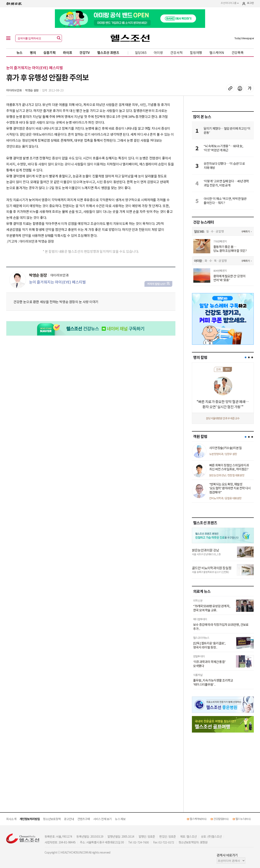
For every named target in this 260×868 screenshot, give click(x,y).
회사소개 (11, 819)
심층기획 (49, 52)
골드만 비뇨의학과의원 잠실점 (212, 568)
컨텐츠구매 (84, 819)
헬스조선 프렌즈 (108, 52)
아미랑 (158, 52)
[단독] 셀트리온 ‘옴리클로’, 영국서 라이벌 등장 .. (209, 645)
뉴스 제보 (120, 819)
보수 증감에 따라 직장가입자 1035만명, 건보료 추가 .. (221, 627)
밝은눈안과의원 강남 (205, 550)
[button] (246, 357)
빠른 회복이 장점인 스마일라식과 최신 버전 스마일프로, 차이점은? (229, 467)
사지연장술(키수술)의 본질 (225, 448)
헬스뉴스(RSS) (243, 819)
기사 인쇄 (240, 88)
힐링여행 (196, 52)
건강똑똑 (238, 52)
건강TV (85, 52)
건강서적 (176, 52)
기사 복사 (230, 88)
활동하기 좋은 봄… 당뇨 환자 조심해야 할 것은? (230, 249)
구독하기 (245, 231)
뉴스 (19, 52)
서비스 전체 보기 (103, 819)
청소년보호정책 (52, 819)
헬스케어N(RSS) (198, 819)
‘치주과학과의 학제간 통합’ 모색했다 (209, 664)
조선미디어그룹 (230, 3)
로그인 (250, 3)
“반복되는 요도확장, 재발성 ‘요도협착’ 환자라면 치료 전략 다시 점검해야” (230, 488)
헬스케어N (217, 52)
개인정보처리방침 (30, 819)
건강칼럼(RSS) (221, 819)
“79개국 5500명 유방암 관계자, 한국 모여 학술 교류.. (212, 608)
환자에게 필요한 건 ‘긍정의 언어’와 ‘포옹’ (229, 278)
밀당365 (141, 52)
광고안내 (69, 819)
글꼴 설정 (250, 88)
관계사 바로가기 (227, 855)
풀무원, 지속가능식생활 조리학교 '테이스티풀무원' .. (213, 682)
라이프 (67, 52)
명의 (33, 52)
